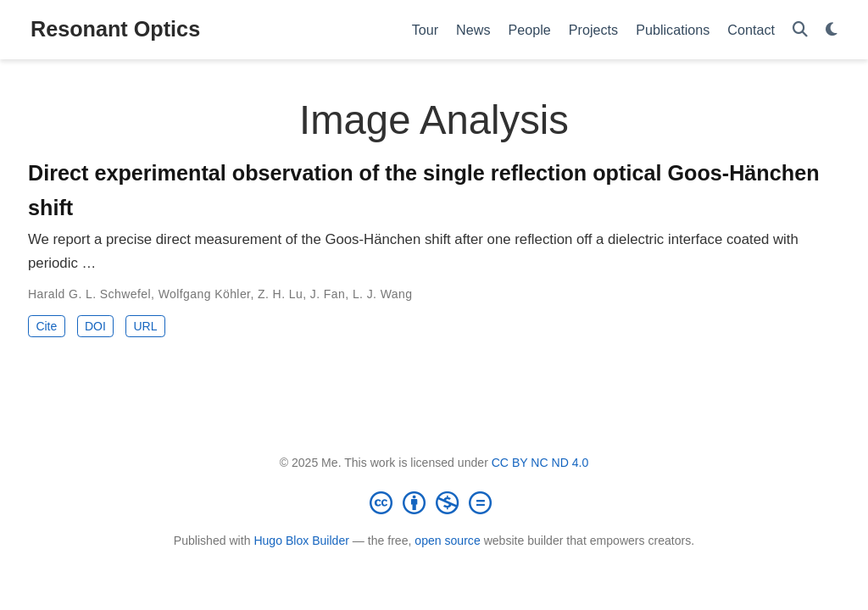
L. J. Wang (383, 294)
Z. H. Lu (280, 294)
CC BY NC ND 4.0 (540, 463)
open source (447, 541)
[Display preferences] (832, 30)
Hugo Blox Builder (301, 541)
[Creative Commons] (434, 502)
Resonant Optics (115, 29)
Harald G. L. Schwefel (89, 294)
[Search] (800, 30)
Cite (46, 326)
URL (145, 326)
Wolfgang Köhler (205, 294)
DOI (95, 326)
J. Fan (328, 294)
